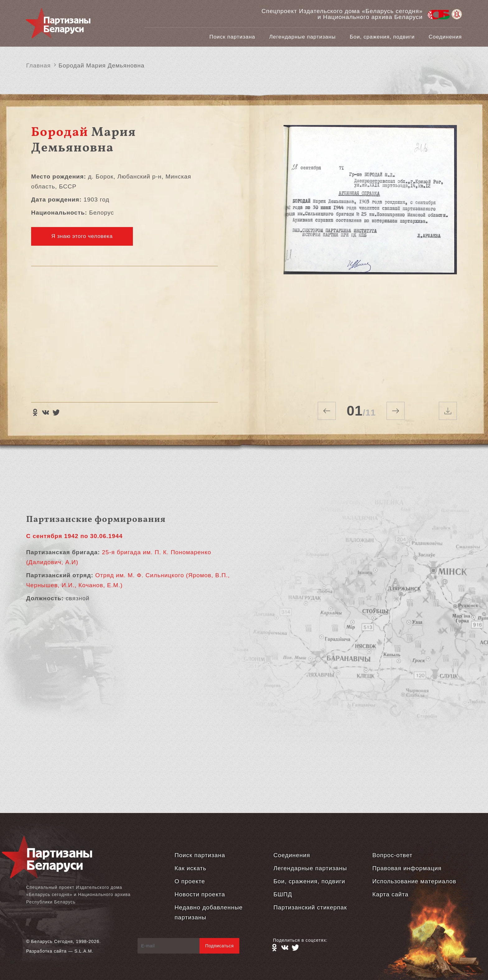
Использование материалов (414, 881)
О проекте (190, 881)
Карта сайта (390, 894)
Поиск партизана (232, 37)
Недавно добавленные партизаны (209, 912)
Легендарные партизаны (303, 37)
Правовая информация (407, 868)
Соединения (445, 37)
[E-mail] (169, 946)
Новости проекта (200, 894)
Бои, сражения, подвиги (382, 37)
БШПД (283, 894)
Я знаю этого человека (82, 236)
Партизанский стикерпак (310, 907)
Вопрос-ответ (392, 855)
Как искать (190, 868)
